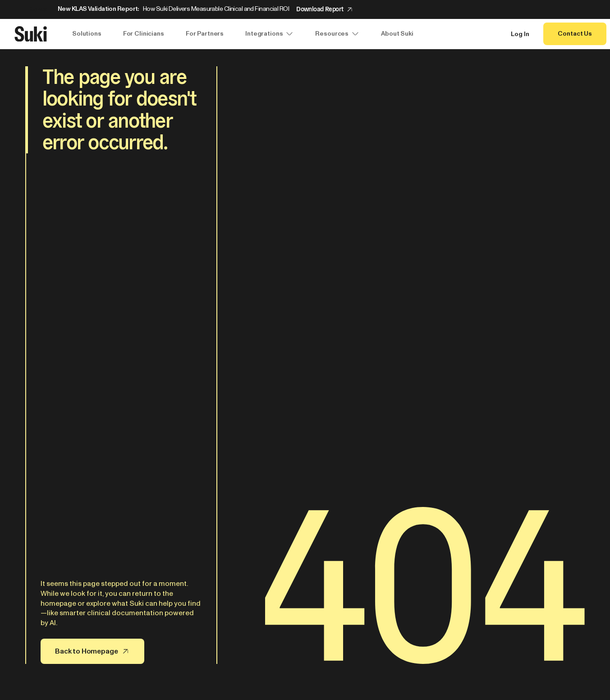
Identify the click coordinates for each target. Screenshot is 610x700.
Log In (520, 34)
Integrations (269, 34)
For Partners (205, 34)
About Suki (397, 34)
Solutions (87, 34)
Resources (337, 34)
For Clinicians (144, 34)
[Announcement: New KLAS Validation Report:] (305, 9)
